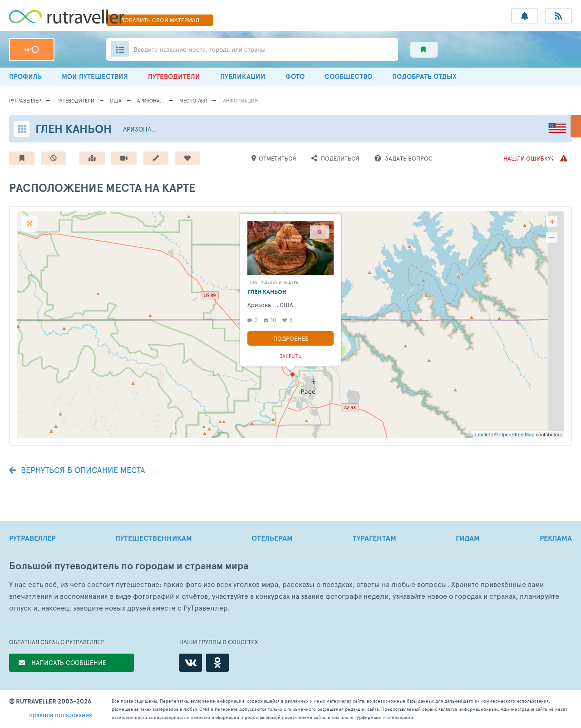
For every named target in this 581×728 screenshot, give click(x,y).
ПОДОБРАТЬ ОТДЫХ (424, 76)
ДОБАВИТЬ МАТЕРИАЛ (160, 20)
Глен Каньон (74, 129)
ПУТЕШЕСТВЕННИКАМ (154, 538)
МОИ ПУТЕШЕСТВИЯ (95, 76)
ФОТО (295, 76)
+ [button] (552, 222)
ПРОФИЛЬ (25, 76)
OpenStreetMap (517, 435)
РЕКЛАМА (556, 538)
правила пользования (61, 715)
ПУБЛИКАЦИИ (243, 76)
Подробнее (291, 338)
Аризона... (150, 100)
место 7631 (193, 100)
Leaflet (483, 435)
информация (240, 100)
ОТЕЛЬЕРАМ (272, 538)
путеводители (75, 100)
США (116, 100)
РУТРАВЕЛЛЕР (32, 538)
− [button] (552, 237)
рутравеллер (25, 100)
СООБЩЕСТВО (348, 76)
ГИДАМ (468, 538)
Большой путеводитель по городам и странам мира (129, 566)
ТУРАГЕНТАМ (374, 538)
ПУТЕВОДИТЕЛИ (174, 76)
